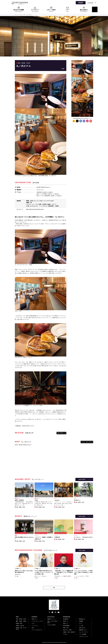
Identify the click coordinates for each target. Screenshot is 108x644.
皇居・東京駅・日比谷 (24, 63)
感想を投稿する (61, 433)
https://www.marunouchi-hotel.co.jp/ (35, 209)
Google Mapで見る (86, 442)
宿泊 (63, 69)
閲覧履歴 (81, 3)
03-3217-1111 (40, 190)
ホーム (16, 15)
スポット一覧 (22, 15)
